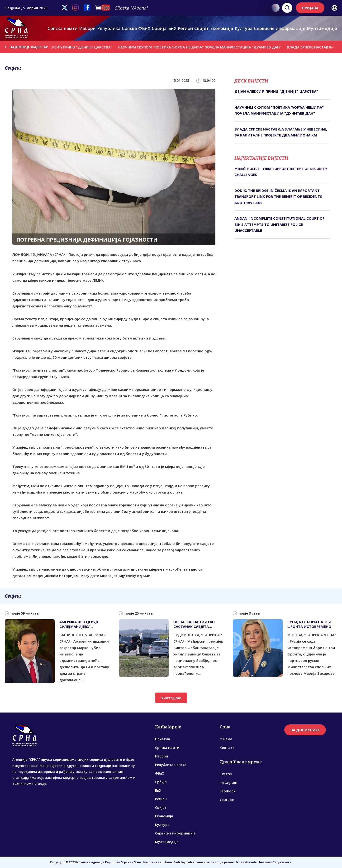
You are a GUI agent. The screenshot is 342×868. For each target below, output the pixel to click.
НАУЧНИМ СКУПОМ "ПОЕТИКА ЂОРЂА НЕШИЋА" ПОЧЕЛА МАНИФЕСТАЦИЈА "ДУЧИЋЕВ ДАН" (204, 47)
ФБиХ (144, 28)
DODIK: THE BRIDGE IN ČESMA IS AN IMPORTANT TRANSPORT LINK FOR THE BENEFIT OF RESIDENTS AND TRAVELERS (278, 196)
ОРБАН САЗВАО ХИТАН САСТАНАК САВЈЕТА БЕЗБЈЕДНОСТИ (194, 624)
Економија (222, 28)
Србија (159, 28)
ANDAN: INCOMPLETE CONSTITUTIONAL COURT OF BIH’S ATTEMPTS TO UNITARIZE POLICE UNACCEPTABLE (279, 224)
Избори (87, 28)
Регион (185, 28)
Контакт (227, 748)
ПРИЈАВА (310, 8)
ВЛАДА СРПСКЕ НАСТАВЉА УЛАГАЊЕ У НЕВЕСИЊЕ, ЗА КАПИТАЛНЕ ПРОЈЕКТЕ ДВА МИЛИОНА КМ (281, 132)
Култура (244, 28)
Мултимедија (322, 28)
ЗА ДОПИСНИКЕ (305, 730)
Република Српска (117, 28)
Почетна (163, 739)
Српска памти (63, 28)
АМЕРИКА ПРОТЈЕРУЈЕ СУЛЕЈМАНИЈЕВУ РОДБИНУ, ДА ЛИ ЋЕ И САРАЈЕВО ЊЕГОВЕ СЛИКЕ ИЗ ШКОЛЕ (83, 624)
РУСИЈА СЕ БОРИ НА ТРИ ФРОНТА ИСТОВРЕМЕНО (309, 624)
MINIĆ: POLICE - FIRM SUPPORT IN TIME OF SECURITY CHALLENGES (281, 172)
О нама (226, 739)
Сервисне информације (280, 28)
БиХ (172, 28)
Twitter (226, 774)
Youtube (227, 800)
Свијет (202, 28)
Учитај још (171, 698)
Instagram (228, 783)
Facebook (228, 791)
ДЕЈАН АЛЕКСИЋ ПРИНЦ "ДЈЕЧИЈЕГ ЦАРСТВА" (77, 47)
